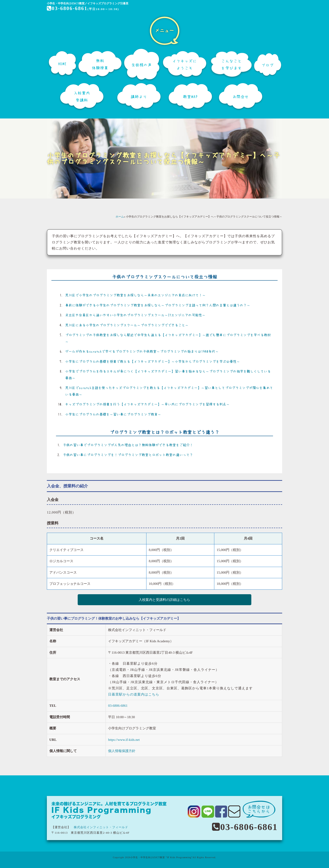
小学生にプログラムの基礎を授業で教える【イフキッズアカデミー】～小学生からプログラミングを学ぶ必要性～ (153, 361)
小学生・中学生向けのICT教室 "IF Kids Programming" (162, 857)
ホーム (120, 217)
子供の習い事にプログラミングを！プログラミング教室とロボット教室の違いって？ (128, 455)
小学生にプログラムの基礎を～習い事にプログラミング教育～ (113, 414)
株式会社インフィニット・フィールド (101, 826)
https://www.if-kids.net (124, 739)
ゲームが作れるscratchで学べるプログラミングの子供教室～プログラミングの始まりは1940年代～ (142, 351)
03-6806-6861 (68, 8)
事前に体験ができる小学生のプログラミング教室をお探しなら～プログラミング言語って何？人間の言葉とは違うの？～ (158, 305)
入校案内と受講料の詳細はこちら (165, 600)
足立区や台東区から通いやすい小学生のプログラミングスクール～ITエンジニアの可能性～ (135, 315)
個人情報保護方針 (122, 750)
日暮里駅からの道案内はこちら (134, 694)
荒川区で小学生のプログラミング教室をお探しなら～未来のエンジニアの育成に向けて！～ (135, 295)
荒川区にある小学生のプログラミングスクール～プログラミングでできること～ (127, 325)
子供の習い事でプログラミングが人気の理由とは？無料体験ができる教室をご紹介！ (128, 445)
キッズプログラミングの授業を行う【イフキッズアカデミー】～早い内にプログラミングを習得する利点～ (147, 404)
